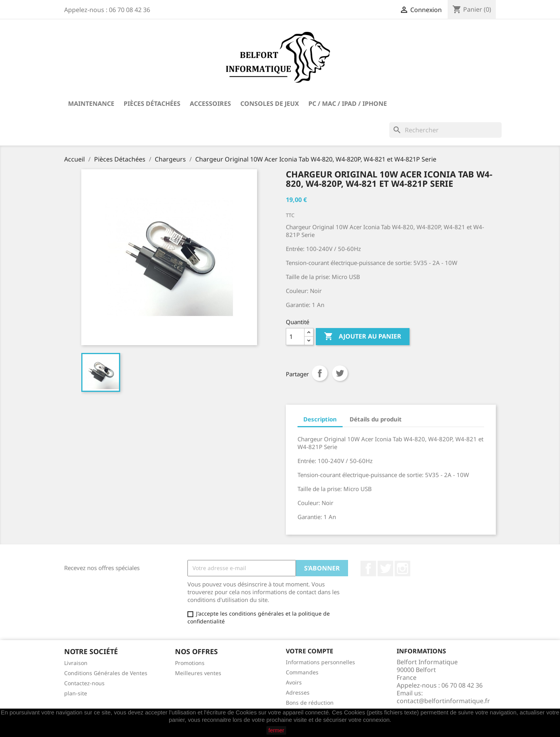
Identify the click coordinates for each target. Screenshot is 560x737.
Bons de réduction (310, 703)
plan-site (76, 693)
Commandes (302, 672)
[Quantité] (295, 337)
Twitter (385, 569)
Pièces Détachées (152, 104)
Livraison (76, 663)
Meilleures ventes (198, 673)
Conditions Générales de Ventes (106, 673)
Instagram (402, 569)
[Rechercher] (445, 130)
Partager (320, 373)
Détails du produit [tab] (376, 419)
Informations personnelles (320, 662)
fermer (276, 730)
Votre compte (310, 651)
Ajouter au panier (363, 337)
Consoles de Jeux (270, 104)
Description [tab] (320, 419)
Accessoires (210, 104)
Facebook (368, 569)
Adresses (298, 692)
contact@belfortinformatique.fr (443, 701)
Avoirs (294, 682)
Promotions (190, 663)
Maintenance (91, 104)
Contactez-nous (84, 683)
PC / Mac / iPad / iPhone (348, 104)
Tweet (340, 373)
